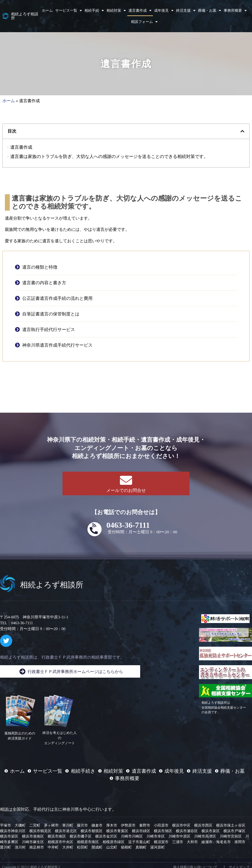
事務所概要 (235, 11)
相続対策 (116, 11)
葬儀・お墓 (210, 11)
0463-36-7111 (128, 525)
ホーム (47, 10)
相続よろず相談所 (25, 16)
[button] (242, 131)
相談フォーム (144, 22)
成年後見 (164, 11)
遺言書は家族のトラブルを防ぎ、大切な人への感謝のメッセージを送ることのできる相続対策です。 (109, 156)
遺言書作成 (140, 11)
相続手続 (94, 11)
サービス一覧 (68, 11)
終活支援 (186, 11)
